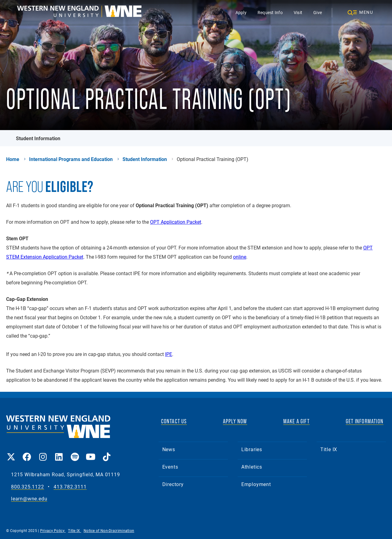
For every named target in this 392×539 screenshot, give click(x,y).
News (169, 449)
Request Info (270, 12)
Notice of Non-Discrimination (109, 530)
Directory (173, 484)
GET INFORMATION (365, 421)
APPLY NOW (235, 421)
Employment (256, 484)
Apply (241, 12)
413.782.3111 (70, 487)
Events (170, 467)
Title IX (329, 449)
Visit (298, 12)
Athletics (252, 467)
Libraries (252, 449)
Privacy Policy (53, 530)
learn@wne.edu (29, 499)
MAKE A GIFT (296, 421)
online (240, 257)
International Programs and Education (71, 159)
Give (318, 12)
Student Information (38, 138)
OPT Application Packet (176, 222)
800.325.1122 (28, 487)
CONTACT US (174, 421)
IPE (169, 354)
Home (13, 159)
